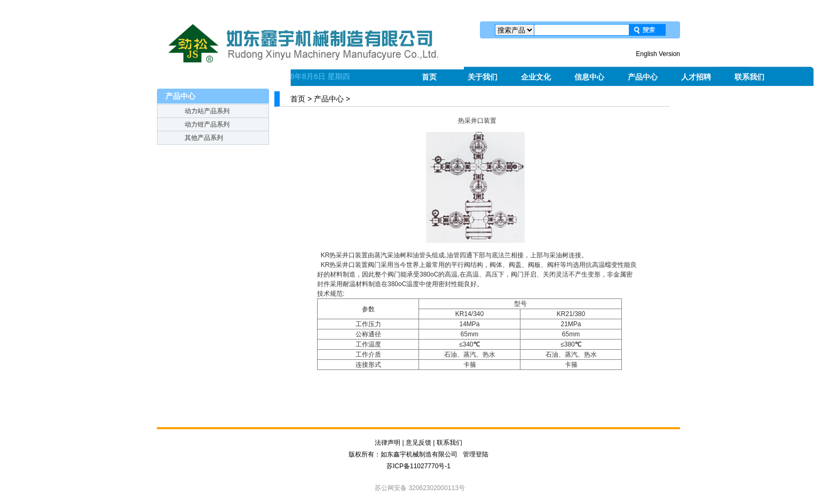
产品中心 (643, 77)
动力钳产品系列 (207, 124)
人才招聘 (696, 77)
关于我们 (483, 77)
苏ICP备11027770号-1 (418, 466)
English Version (658, 54)
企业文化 (536, 77)
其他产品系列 (204, 138)
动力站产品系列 (207, 111)
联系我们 (749, 77)
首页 (429, 77)
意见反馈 (418, 443)
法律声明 (388, 443)
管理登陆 (476, 454)
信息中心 (589, 77)
